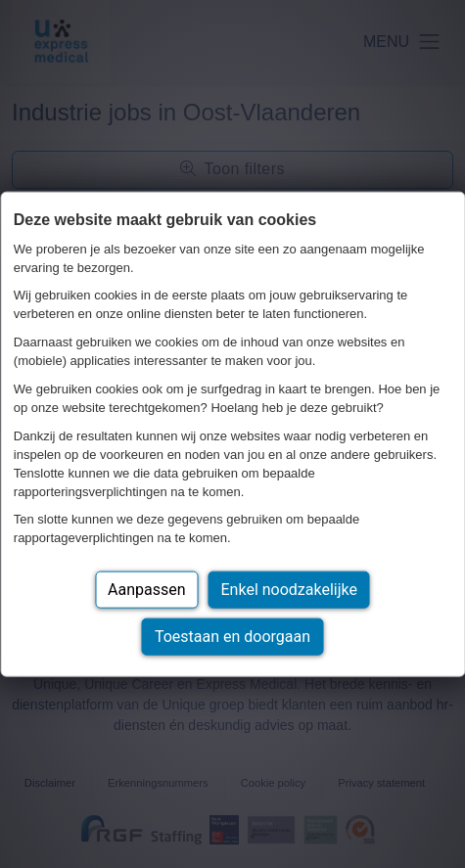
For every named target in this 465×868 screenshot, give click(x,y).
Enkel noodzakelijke (289, 590)
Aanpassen (147, 590)
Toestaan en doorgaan (232, 637)
